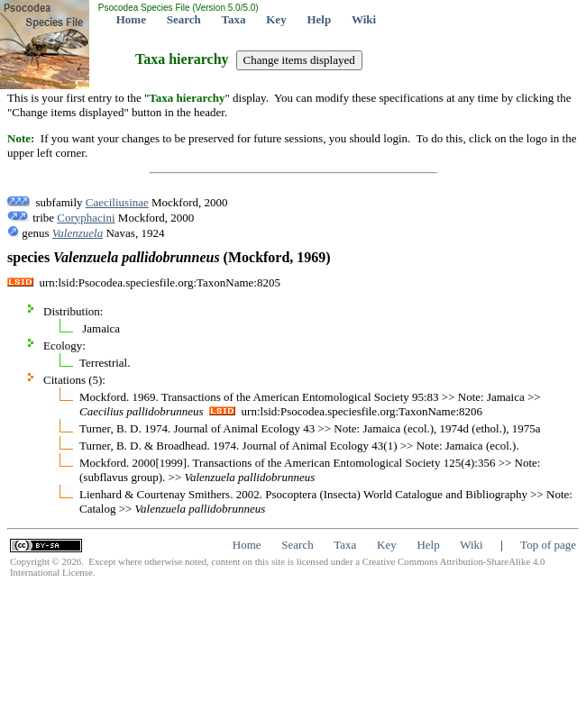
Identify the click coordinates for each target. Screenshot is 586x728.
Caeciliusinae (117, 202)
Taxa (234, 19)
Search (184, 19)
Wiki (364, 19)
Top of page (548, 545)
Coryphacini (86, 218)
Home (131, 19)
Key (276, 19)
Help (319, 19)
